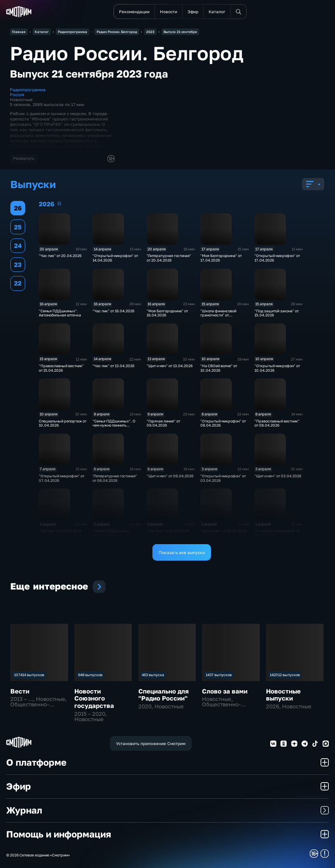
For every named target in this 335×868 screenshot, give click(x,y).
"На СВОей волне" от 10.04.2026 (219, 368)
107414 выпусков (29, 675)
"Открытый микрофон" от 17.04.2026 (277, 258)
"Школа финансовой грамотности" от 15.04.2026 (218, 315)
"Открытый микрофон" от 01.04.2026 (277, 533)
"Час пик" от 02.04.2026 (60, 531)
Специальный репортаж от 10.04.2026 (63, 423)
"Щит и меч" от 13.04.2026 (170, 366)
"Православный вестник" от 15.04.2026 (61, 368)
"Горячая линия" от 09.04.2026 (163, 423)
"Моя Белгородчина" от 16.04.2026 (167, 313)
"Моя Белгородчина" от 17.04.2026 (221, 258)
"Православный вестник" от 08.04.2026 (277, 423)
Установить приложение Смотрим (151, 743)
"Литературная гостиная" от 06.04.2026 (115, 478)
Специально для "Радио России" (164, 695)
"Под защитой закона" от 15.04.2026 (277, 313)
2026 (59, 204)
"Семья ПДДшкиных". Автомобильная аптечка (60, 313)
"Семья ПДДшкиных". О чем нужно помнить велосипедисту (114, 425)
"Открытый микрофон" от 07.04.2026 (62, 478)
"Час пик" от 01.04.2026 (168, 531)
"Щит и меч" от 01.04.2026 (223, 531)
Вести (20, 691)
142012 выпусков (285, 675)
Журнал (167, 810)
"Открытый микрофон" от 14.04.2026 (115, 258)
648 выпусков (90, 675)
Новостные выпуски (283, 695)
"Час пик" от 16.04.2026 (113, 311)
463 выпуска (153, 675)
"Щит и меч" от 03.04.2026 (278, 476)
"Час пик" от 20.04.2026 (60, 256)
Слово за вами (225, 691)
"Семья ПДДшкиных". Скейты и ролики (112, 533)
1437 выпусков (219, 675)
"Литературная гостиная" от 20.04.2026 (169, 258)
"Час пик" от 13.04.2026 (113, 366)
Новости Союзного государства (94, 698)
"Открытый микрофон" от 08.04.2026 (223, 423)
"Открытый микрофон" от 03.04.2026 (223, 478)
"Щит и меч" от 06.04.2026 (170, 476)
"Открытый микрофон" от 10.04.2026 (277, 368)
